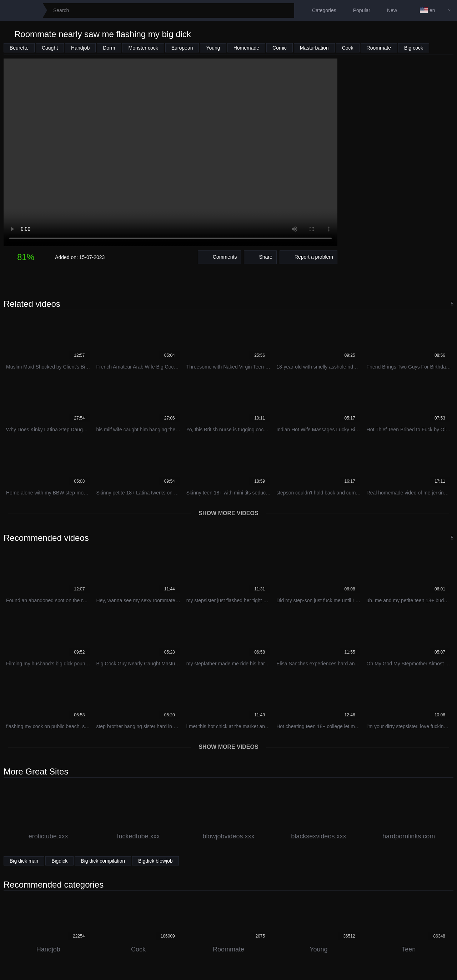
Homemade (246, 48)
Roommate (379, 48)
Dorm (109, 48)
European (182, 48)
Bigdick (59, 861)
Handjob (80, 48)
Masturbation (314, 48)
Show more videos (228, 513)
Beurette (19, 48)
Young (213, 48)
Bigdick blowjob (155, 861)
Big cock (414, 48)
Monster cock (143, 48)
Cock (348, 48)
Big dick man (24, 861)
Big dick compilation (103, 861)
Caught (50, 48)
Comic (280, 48)
